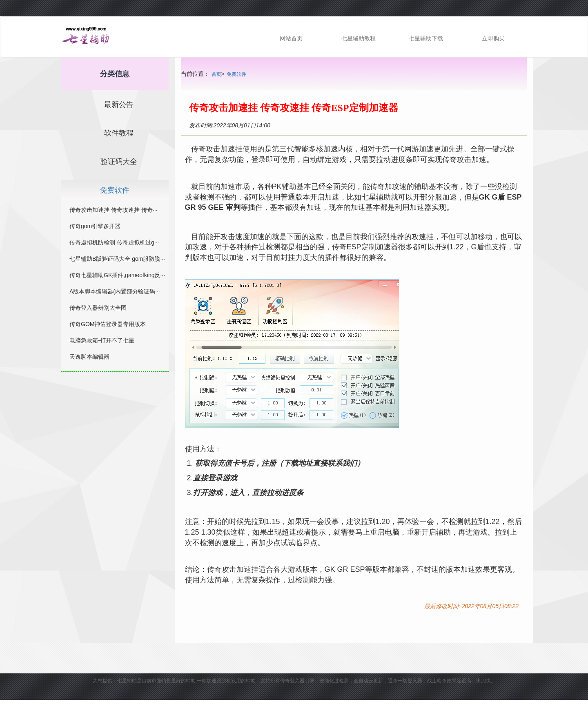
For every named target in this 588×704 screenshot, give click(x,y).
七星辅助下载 (426, 38)
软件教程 (119, 133)
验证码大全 (119, 162)
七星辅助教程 (359, 38)
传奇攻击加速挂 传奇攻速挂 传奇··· (113, 210)
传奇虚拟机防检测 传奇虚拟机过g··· (114, 242)
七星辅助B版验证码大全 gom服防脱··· (117, 259)
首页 (216, 74)
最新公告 (119, 104)
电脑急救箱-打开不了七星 (102, 340)
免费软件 (236, 74)
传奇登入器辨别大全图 (98, 308)
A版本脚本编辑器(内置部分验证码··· (115, 291)
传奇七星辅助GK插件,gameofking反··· (117, 275)
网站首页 (291, 38)
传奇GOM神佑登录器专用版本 (108, 324)
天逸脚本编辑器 (89, 357)
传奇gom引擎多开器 (95, 226)
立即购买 (493, 38)
